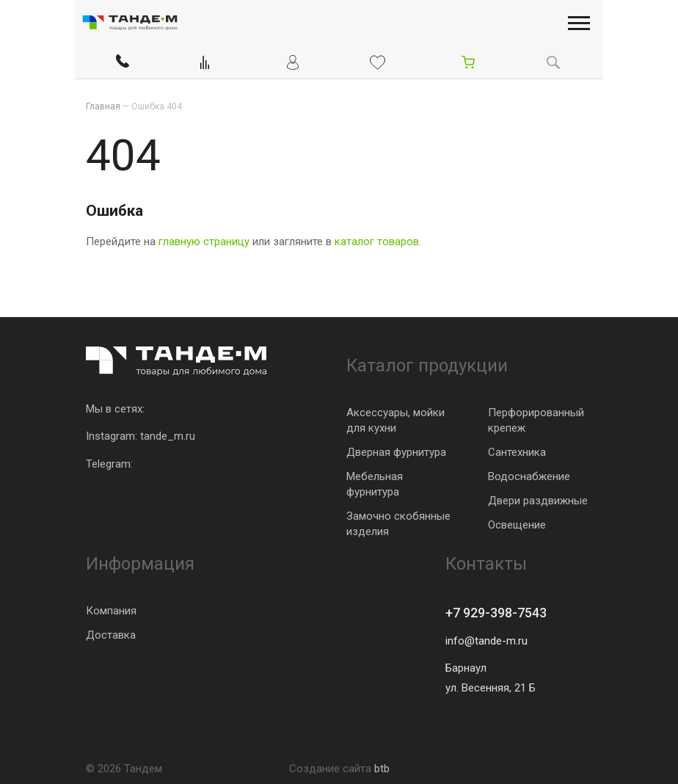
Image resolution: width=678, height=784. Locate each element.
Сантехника (517, 452)
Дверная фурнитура (396, 452)
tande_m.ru (168, 436)
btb (382, 769)
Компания (111, 611)
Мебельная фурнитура (375, 484)
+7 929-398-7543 (496, 613)
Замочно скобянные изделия (398, 524)
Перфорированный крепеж (536, 420)
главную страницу (204, 242)
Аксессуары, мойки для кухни (395, 420)
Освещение (517, 525)
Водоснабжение (529, 476)
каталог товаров (377, 242)
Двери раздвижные (538, 501)
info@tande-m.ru (486, 641)
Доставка (111, 635)
